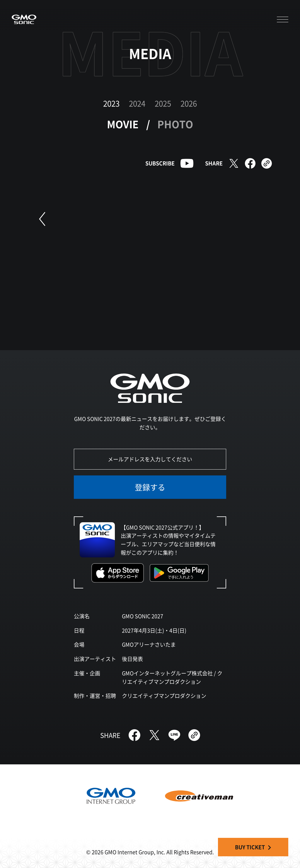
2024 (137, 103)
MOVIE (123, 124)
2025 (163, 103)
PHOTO (175, 124)
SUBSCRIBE (160, 163)
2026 (189, 103)
